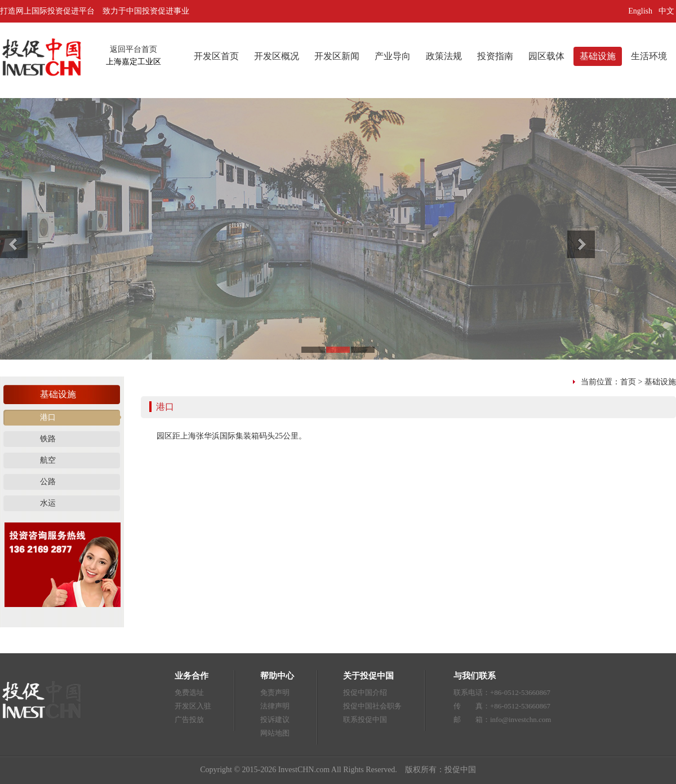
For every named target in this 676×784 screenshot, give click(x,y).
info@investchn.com (521, 719)
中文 (668, 11)
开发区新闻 (337, 56)
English (640, 11)
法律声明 (275, 706)
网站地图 (275, 733)
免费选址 (189, 692)
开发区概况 (277, 56)
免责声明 (275, 692)
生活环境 (649, 56)
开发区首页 (216, 56)
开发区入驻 (193, 706)
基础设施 (598, 56)
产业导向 (393, 56)
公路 (48, 482)
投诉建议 (275, 719)
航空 (48, 460)
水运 (48, 503)
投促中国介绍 (365, 692)
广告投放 (189, 719)
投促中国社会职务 (372, 706)
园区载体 (546, 56)
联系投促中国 (365, 719)
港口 (48, 417)
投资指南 (495, 56)
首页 (628, 382)
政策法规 (444, 56)
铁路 (48, 439)
